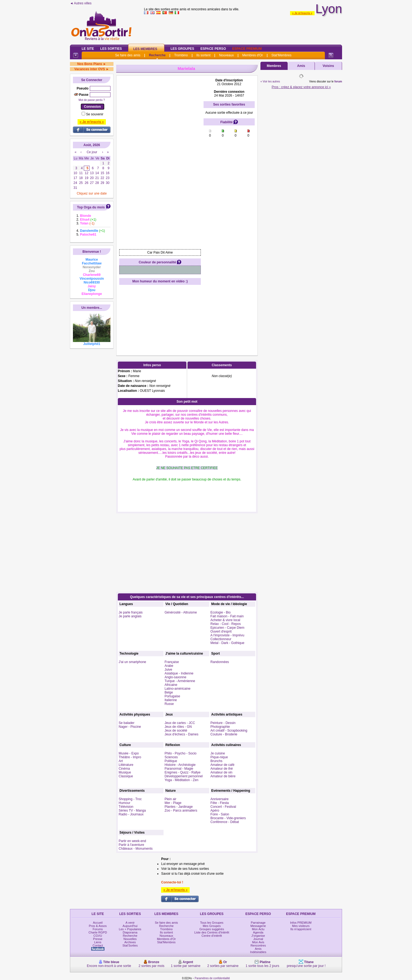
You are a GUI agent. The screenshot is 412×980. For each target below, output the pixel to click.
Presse (98, 939)
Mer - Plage (173, 803)
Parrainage (258, 923)
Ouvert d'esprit (221, 631)
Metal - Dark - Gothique (227, 643)
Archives (130, 942)
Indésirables (258, 952)
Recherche (157, 55)
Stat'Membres (281, 55)
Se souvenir (95, 114)
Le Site (88, 49)
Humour (124, 803)
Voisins (328, 66)
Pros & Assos (98, 926)
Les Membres (145, 49)
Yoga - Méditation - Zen (182, 780)
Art (121, 761)
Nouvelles (130, 939)
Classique (126, 776)
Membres (274, 66)
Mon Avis (258, 942)
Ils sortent (203, 55)
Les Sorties (111, 49)
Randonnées (220, 662)
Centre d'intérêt (212, 936)
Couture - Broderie (224, 734)
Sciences (171, 757)
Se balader (127, 723)
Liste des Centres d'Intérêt (212, 932)
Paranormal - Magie (179, 769)
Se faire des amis (128, 55)
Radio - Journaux (131, 814)
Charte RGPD (98, 932)
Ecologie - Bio (220, 612)
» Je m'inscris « (302, 13)
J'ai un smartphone (132, 662)
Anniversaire (219, 799)
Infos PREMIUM (301, 923)
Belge (169, 692)
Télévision (126, 807)
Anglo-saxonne (176, 677)
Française (172, 662)
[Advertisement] (243, 28)
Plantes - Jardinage (179, 807)
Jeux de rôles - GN (178, 727)
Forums (98, 929)
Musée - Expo (129, 753)
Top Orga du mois (91, 207)
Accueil (98, 923)
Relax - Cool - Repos (225, 624)
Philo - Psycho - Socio (181, 753)
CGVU (98, 936)
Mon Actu (258, 929)
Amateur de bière (223, 776)
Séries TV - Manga (132, 810)
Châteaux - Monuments (136, 849)
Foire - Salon (220, 814)
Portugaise (172, 696)
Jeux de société (176, 731)
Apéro (215, 810)
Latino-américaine (178, 689)
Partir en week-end (132, 841)
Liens (98, 942)
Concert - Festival (223, 807)
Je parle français (131, 612)
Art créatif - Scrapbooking (229, 731)
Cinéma (124, 769)
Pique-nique (219, 757)
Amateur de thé (222, 769)
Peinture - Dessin (223, 723)
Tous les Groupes (212, 923)
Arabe (169, 666)
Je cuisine (218, 753)
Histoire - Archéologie (180, 765)
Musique (125, 772)
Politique (171, 761)
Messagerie (258, 926)
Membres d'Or (253, 55)
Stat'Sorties (130, 945)
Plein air (170, 799)
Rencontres (258, 945)
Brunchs (216, 761)
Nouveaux (226, 55)
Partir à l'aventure (131, 845)
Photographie (220, 727)
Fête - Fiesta (219, 803)
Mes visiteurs (301, 926)
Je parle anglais (130, 616)
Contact (98, 945)
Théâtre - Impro (130, 757)
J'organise (258, 936)
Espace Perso (213, 49)
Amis (301, 66)
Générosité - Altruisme (181, 612)
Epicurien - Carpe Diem (227, 628)
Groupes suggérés (212, 929)
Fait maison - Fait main (227, 616)
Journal (258, 939)
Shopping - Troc (130, 799)
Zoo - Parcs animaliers (181, 810)
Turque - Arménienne (180, 681)
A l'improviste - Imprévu (227, 635)
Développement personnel (184, 776)
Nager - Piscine (130, 727)
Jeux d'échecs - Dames (182, 734)
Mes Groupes (212, 926)
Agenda (258, 932)
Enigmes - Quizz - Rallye (183, 772)
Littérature (126, 765)
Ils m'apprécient (301, 929)
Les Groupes (182, 49)
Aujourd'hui (130, 926)
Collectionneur (221, 639)
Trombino (181, 55)
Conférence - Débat (225, 822)
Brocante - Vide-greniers (228, 818)
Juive (168, 670)
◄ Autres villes (81, 3)
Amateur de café (222, 765)
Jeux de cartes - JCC (180, 723)
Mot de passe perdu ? (92, 100)
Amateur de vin (221, 772)
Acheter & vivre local (225, 620)
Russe (169, 704)
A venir (130, 923)
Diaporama (130, 932)
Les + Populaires (130, 929)
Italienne (171, 700)
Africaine (171, 685)
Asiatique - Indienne (179, 673)
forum (338, 81)
